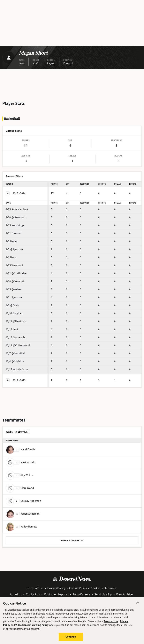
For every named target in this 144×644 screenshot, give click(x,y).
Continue (71, 640)
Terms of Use (35, 588)
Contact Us (33, 594)
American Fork (17, 209)
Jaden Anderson (23, 514)
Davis (11, 257)
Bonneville (15, 337)
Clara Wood (20, 488)
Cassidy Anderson (23, 501)
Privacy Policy (56, 588)
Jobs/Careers (81, 594)
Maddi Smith (20, 449)
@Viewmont (16, 217)
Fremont (14, 233)
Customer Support (56, 594)
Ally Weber (19, 475)
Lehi (12, 329)
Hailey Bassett (21, 527)
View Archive (124, 594)
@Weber (13, 289)
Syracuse (14, 297)
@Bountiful (15, 353)
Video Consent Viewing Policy (32, 628)
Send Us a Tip (103, 594)
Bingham (14, 313)
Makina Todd (21, 462)
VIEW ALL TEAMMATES (72, 540)
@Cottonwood (18, 345)
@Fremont (15, 281)
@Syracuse (14, 249)
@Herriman (16, 321)
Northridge (15, 225)
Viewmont (14, 265)
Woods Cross (17, 369)
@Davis (12, 305)
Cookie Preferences (104, 588)
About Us (16, 594)
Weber (12, 241)
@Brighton (15, 361)
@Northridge (16, 273)
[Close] (138, 607)
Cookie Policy (78, 588)
